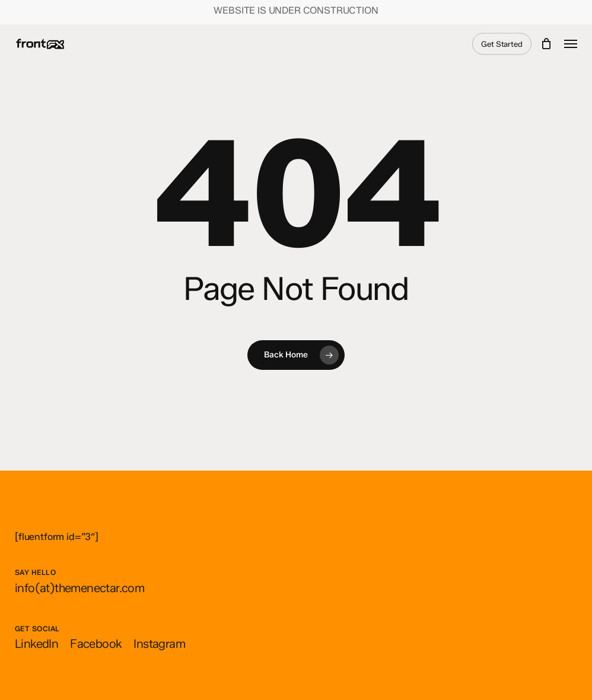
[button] (571, 44)
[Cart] (547, 44)
